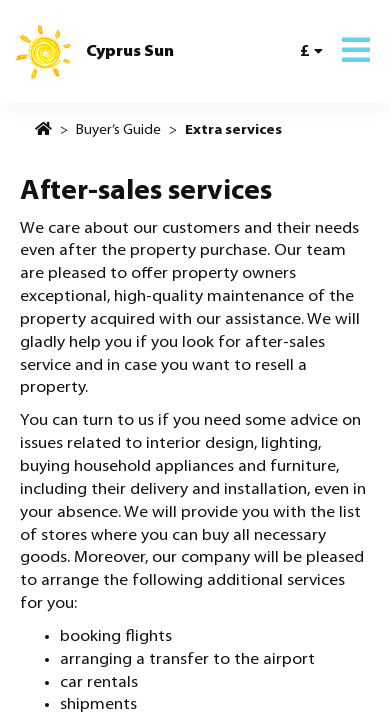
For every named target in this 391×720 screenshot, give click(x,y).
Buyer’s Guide (118, 130)
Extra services (233, 130)
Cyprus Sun (130, 52)
